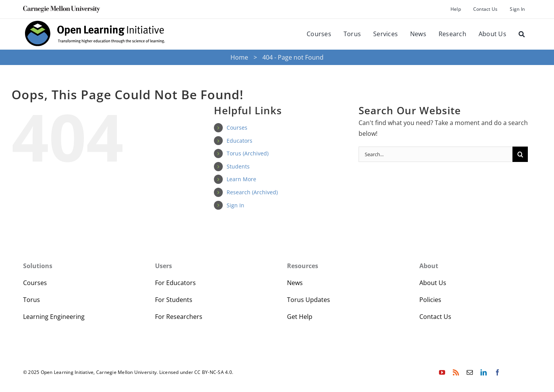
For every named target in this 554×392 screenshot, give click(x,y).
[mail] (470, 372)
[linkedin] (484, 372)
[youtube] (442, 372)
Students (238, 166)
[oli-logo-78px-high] (95, 47)
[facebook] (497, 372)
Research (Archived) (252, 192)
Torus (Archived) (248, 153)
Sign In (235, 205)
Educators (239, 141)
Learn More (241, 179)
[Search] (522, 34)
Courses (237, 128)
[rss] (456, 372)
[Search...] (436, 154)
